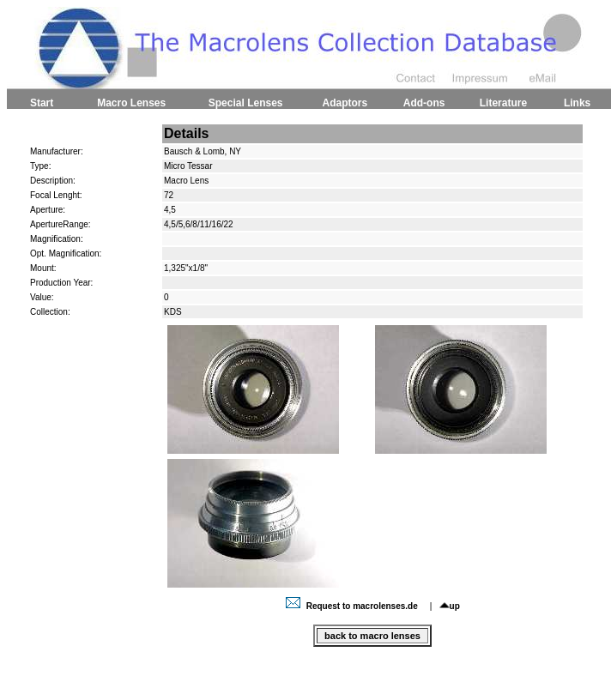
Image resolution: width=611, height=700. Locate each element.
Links (577, 103)
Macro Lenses (131, 103)
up (450, 606)
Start (42, 103)
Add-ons (424, 103)
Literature (503, 103)
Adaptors (345, 103)
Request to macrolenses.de (354, 606)
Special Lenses (246, 103)
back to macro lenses (372, 636)
